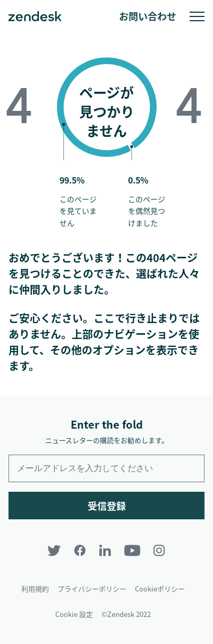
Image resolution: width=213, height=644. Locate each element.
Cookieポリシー (160, 589)
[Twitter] (54, 550)
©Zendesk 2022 (126, 614)
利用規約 (35, 589)
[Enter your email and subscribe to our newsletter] (106, 468)
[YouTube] (132, 550)
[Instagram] (159, 550)
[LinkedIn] (105, 550)
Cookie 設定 (74, 614)
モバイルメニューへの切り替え (197, 16)
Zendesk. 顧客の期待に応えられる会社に (35, 16)
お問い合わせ (148, 16)
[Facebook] (80, 550)
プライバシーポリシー (92, 589)
